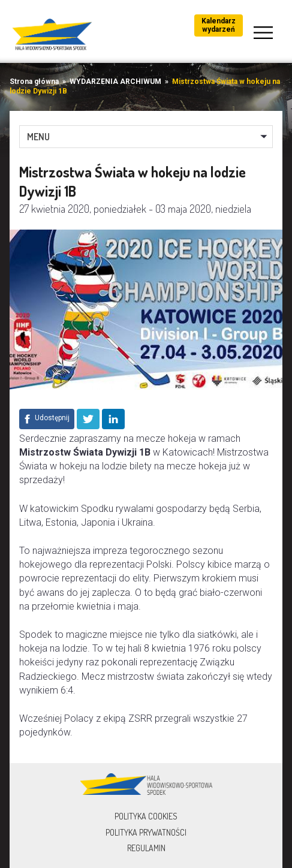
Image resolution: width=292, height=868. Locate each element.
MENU (38, 137)
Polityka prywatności (146, 832)
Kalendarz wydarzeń (219, 25)
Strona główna (34, 82)
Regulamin (146, 848)
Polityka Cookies (146, 816)
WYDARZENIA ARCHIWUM (115, 82)
